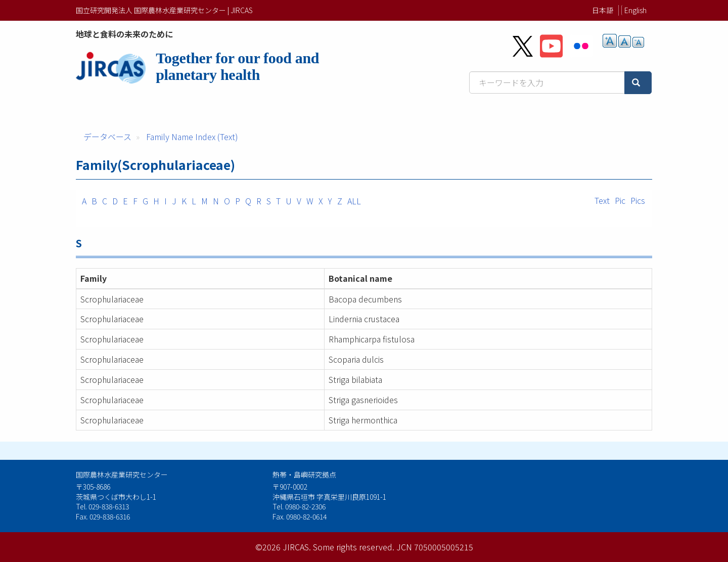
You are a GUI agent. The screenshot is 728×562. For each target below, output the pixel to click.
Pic (620, 200)
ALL (354, 201)
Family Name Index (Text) (192, 137)
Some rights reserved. (354, 547)
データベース (107, 137)
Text (602, 200)
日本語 (603, 10)
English (635, 10)
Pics (638, 200)
